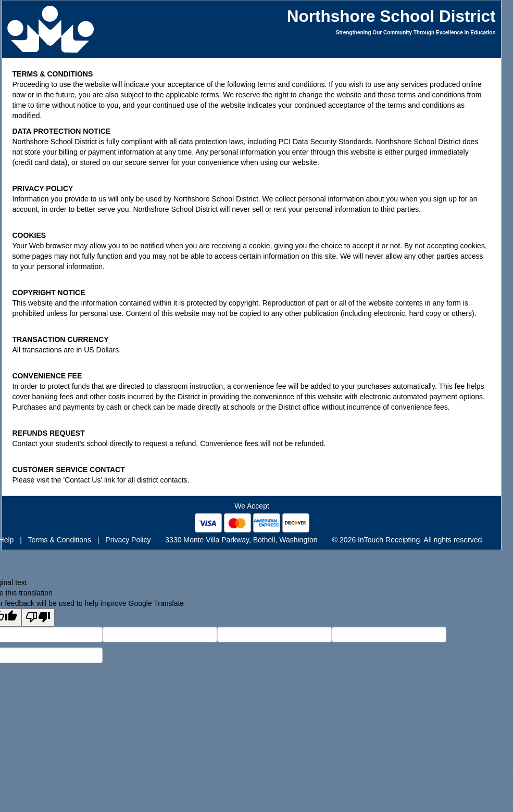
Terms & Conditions (60, 540)
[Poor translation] (38, 618)
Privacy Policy (128, 540)
